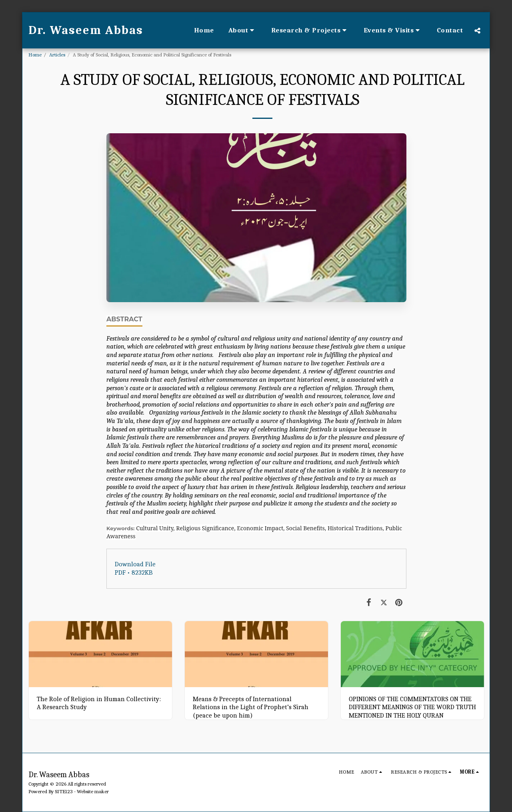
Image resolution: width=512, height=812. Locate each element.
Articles (57, 55)
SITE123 (64, 791)
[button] (243, 30)
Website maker (93, 791)
